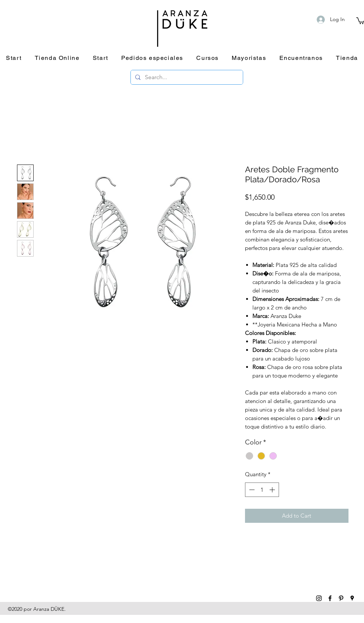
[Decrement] (251, 490)
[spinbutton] (262, 490)
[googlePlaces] (352, 598)
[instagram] (319, 598)
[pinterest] (341, 598)
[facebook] (330, 598)
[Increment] (273, 490)
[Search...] (186, 77)
